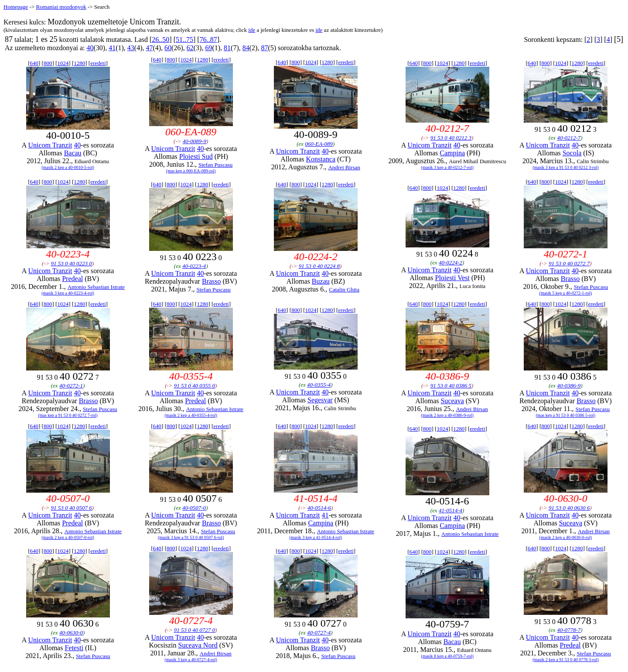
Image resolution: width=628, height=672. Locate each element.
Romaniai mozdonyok (61, 7)
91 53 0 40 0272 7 (569, 263)
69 (208, 48)
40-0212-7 (569, 138)
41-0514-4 (451, 510)
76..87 (208, 39)
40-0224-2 (451, 262)
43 (131, 48)
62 (190, 48)
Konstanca (321, 159)
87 (264, 48)
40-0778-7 (569, 630)
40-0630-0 (71, 633)
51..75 (184, 39)
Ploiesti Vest (452, 278)
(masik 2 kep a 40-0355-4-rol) (191, 415)
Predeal (72, 279)
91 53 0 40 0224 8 (319, 266)
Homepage (16, 7)
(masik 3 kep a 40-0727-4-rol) (191, 660)
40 (90, 48)
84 (246, 48)
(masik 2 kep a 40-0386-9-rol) (447, 415)
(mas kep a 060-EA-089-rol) (191, 171)
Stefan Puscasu (215, 165)
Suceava (452, 401)
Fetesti (74, 648)
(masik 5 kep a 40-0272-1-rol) (566, 293)
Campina (452, 153)
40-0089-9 (195, 141)
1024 (63, 63)
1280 (79, 63)
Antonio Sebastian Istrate (96, 287)
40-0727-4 (319, 633)
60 (168, 48)
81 (227, 48)
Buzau (321, 281)
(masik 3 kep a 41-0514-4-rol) (316, 537)
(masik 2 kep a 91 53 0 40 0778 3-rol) (565, 660)
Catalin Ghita (344, 290)
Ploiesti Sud (196, 156)
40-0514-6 (319, 508)
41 (112, 48)
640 (34, 63)
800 (48, 63)
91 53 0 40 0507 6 (72, 508)
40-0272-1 (71, 386)
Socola (572, 153)
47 (149, 48)
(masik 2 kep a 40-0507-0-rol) (68, 537)
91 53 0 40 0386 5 (451, 386)
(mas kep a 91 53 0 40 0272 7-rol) (68, 415)
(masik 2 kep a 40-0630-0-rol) (566, 537)
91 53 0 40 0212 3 (451, 138)
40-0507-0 (194, 508)
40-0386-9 (569, 386)
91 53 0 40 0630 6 (569, 508)
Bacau (73, 153)
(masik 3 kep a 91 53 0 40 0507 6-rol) (191, 537)
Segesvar (320, 400)
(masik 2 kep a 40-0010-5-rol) (68, 167)
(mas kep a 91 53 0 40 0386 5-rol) (566, 415)
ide (252, 30)
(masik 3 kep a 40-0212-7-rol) (447, 167)
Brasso (212, 281)
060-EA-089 (319, 144)
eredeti (98, 63)
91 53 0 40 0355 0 (195, 386)
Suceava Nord (198, 645)
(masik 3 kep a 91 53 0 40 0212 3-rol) (565, 167)
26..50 (160, 39)
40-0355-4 (319, 385)
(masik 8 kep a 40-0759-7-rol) (447, 656)
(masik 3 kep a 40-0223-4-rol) (68, 293)
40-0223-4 (194, 266)
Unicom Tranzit (50, 145)
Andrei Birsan (344, 167)
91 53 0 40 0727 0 (195, 630)
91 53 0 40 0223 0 (72, 263)
